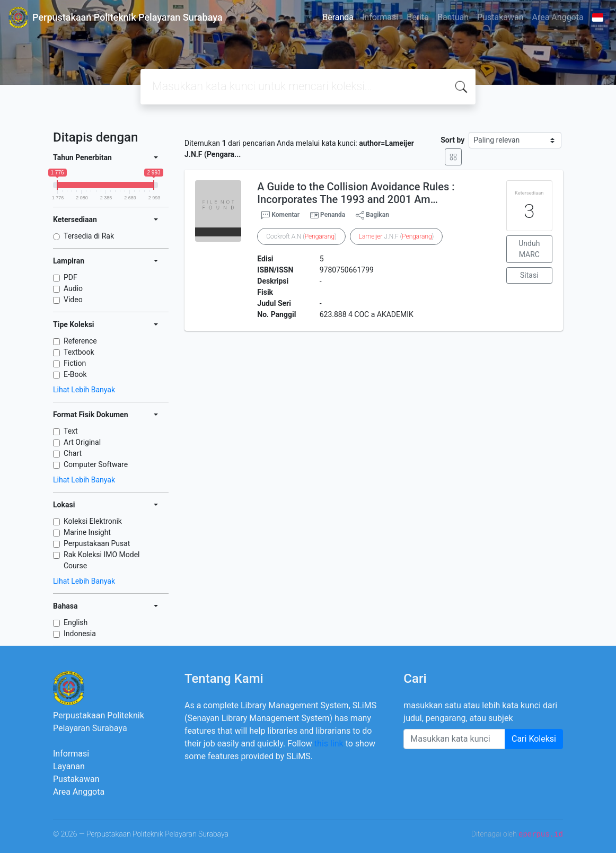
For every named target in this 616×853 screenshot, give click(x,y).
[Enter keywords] (454, 739)
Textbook (79, 352)
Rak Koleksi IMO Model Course (102, 560)
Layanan (69, 766)
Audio (73, 288)
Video (73, 300)
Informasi (380, 17)
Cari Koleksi (534, 739)
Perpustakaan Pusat (97, 543)
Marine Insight (87, 532)
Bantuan (453, 17)
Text (71, 431)
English (76, 622)
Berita (418, 17)
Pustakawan (500, 17)
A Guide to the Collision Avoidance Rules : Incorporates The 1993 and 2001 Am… (356, 193)
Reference (80, 341)
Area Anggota (558, 17)
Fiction (75, 363)
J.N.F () (397, 236)
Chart (73, 453)
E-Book (75, 374)
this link (329, 744)
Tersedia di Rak (89, 236)
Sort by (452, 140)
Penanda (333, 215)
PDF (71, 277)
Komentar (280, 215)
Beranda (338, 17)
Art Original (82, 442)
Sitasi (529, 275)
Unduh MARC (529, 249)
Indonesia (80, 634)
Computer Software (96, 464)
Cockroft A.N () (301, 236)
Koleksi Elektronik (93, 521)
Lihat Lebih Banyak (84, 390)
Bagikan (372, 215)
